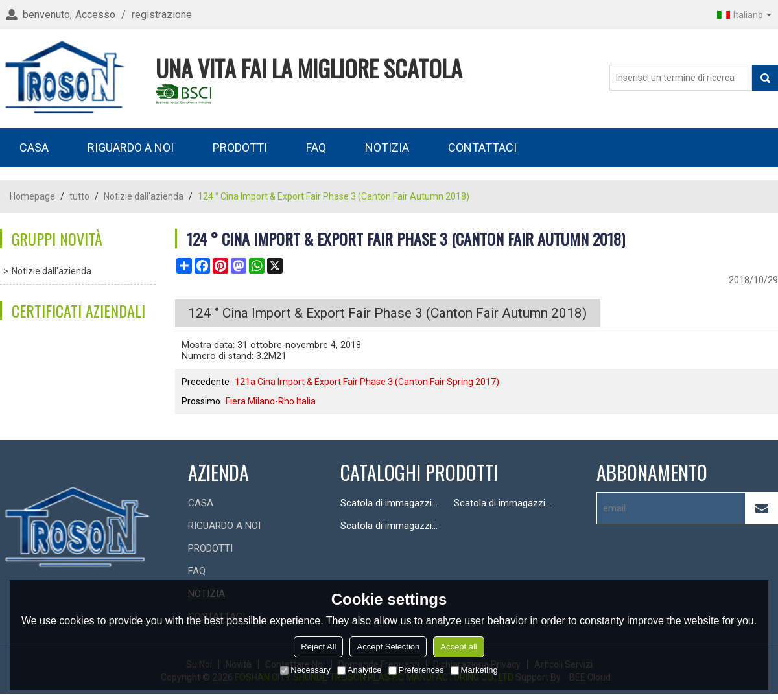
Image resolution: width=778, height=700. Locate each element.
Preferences (416, 670)
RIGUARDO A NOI (131, 147)
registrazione (162, 15)
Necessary (305, 670)
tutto (79, 196)
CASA (34, 147)
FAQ (316, 147)
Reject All (318, 647)
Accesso (95, 15)
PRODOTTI (240, 147)
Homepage (32, 196)
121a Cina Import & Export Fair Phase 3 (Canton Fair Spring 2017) (367, 382)
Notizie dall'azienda (144, 196)
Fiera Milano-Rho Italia (271, 401)
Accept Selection (388, 647)
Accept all (458, 647)
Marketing (474, 670)
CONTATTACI (482, 147)
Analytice (360, 670)
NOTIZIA (387, 147)
